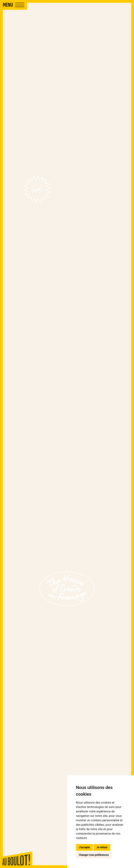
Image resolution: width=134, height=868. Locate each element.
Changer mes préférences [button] (94, 855)
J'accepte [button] (84, 847)
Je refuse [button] (102, 847)
